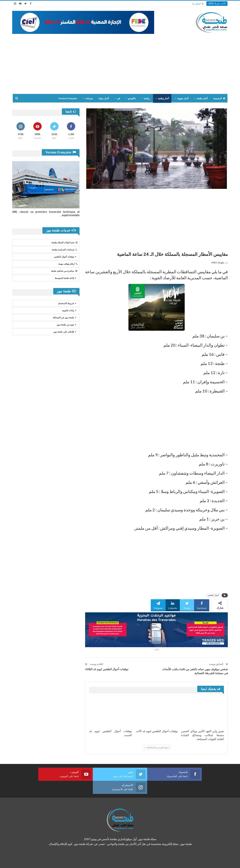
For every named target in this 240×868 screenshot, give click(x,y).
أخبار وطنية (163, 98)
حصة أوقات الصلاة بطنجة (64, 243)
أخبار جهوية (183, 98)
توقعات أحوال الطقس (64, 257)
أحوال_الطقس (213, 595)
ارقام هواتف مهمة (68, 264)
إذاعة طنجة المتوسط (64, 278)
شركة (24, 862)
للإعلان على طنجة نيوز (64, 332)
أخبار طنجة (202, 98)
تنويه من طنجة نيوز (65, 325)
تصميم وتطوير (42, 862)
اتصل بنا (198, 4)
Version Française (68, 98)
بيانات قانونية (68, 310)
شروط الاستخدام (66, 303)
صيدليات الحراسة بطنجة (65, 250)
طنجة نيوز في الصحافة (63, 318)
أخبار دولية (104, 98)
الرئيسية (219, 98)
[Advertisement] (120, 62)
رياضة (147, 98)
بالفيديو (132, 98)
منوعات (89, 98)
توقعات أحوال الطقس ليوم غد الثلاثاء (107, 669)
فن (118, 98)
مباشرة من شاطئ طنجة (64, 271)
